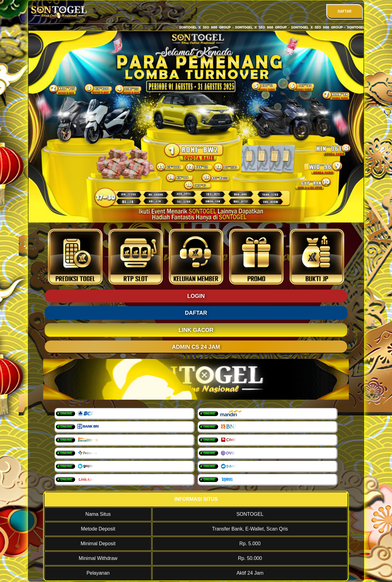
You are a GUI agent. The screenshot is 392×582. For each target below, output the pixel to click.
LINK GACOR (196, 330)
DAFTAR (344, 11)
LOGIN (196, 296)
